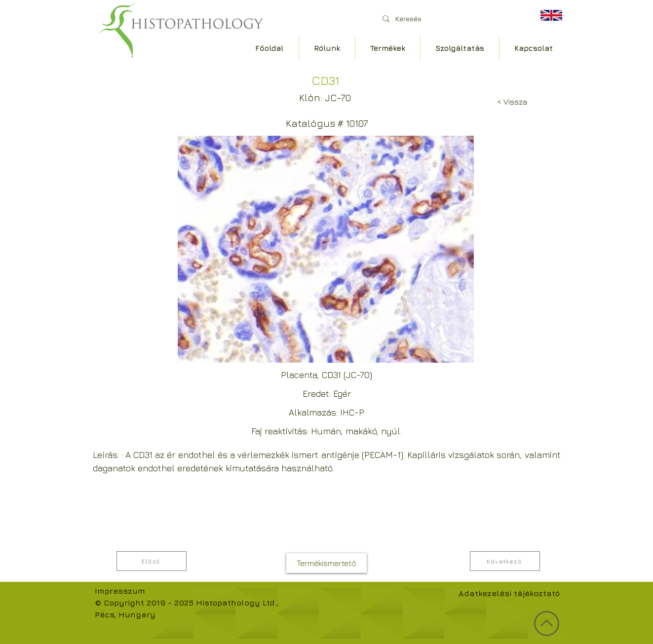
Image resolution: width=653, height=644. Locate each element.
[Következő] (505, 561)
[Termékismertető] (326, 563)
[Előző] (152, 561)
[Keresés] (450, 19)
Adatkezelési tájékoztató (509, 593)
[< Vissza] (512, 102)
